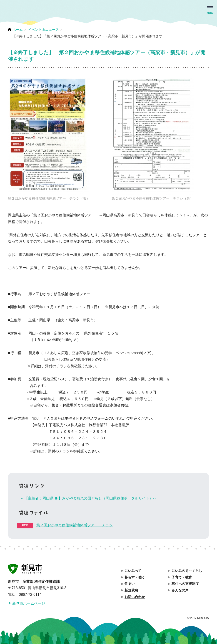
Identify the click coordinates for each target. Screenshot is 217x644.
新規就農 (131, 590)
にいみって (133, 571)
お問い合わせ (135, 597)
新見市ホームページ (29, 603)
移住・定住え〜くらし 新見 (28, 10)
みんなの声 (180, 590)
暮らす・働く (135, 577)
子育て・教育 (182, 577)
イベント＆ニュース (44, 30)
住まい (130, 584)
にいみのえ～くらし (187, 571)
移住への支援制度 (185, 584)
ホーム (18, 30)
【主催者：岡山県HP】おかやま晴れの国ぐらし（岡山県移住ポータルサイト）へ (90, 498)
